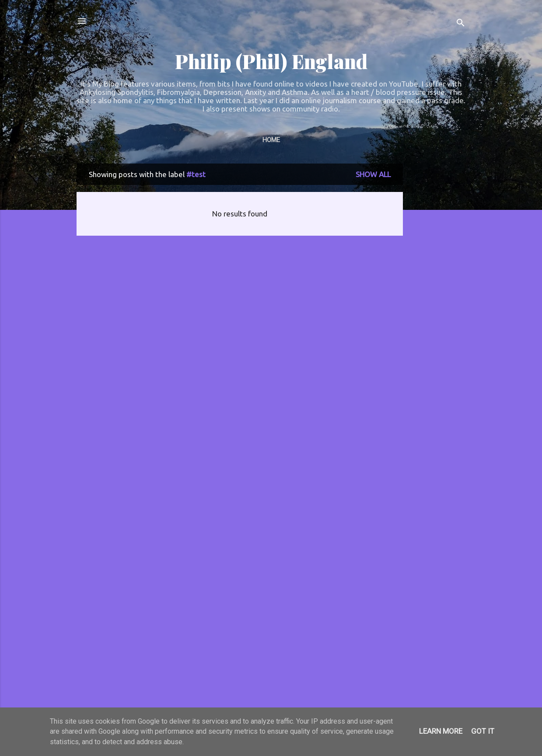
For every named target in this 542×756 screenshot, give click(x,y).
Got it (483, 731)
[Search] (461, 24)
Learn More (441, 731)
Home (271, 140)
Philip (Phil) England (271, 61)
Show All (373, 174)
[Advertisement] (438, 295)
